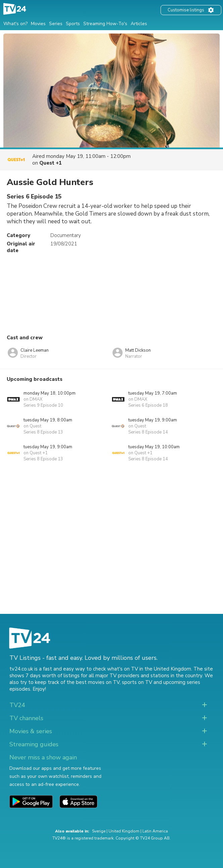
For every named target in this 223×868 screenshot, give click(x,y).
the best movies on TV (93, 682)
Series (56, 24)
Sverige (99, 831)
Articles (139, 24)
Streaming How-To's (105, 24)
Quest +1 (51, 163)
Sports (73, 24)
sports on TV (137, 682)
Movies (38, 24)
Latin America (155, 831)
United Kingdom (124, 831)
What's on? (15, 24)
